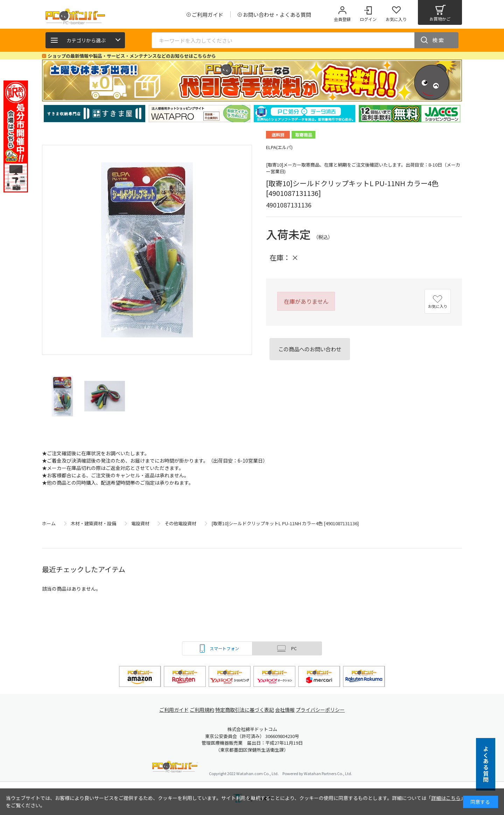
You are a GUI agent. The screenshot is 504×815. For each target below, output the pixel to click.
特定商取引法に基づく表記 (246, 710)
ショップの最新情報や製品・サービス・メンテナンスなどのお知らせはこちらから (132, 56)
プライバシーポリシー (325, 710)
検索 (439, 40)
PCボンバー (175, 768)
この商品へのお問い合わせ (310, 349)
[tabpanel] (94, 114)
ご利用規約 (202, 710)
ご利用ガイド (170, 710)
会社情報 (288, 710)
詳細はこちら (446, 798)
